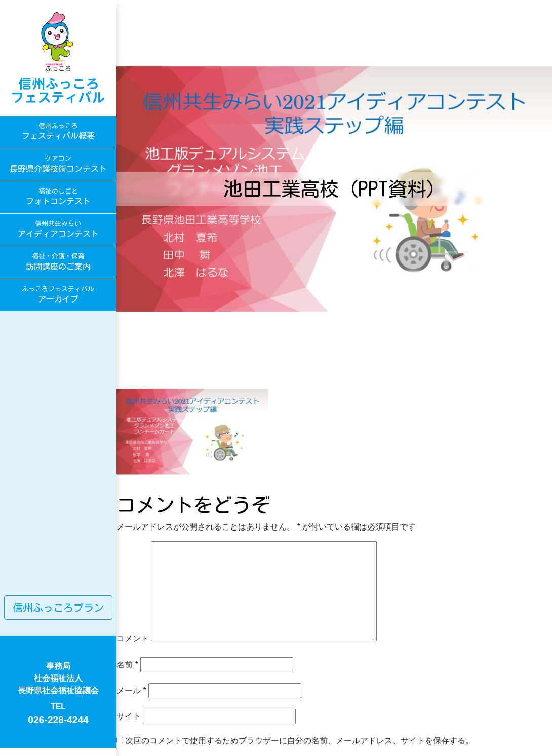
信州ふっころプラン (58, 608)
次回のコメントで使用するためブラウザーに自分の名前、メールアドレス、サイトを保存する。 (299, 741)
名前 (127, 665)
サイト (129, 716)
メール (131, 690)
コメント (133, 639)
